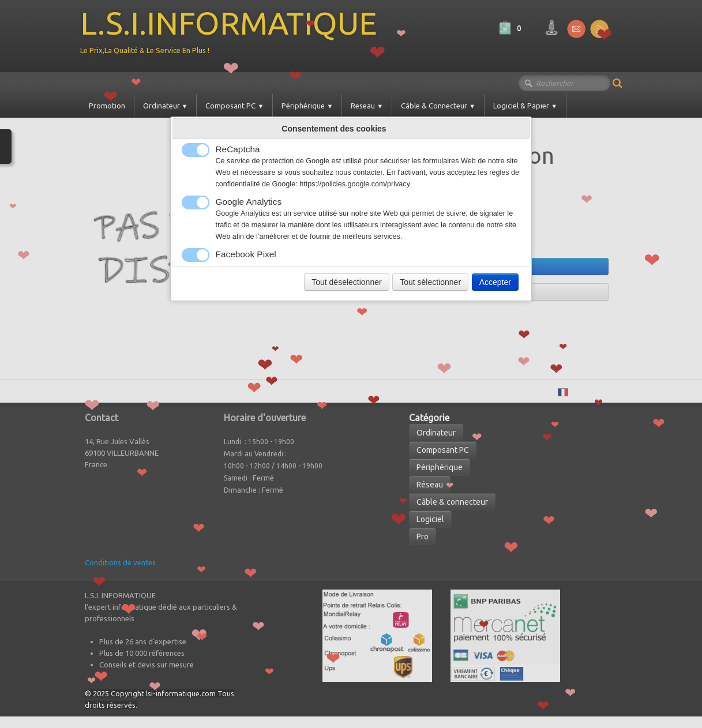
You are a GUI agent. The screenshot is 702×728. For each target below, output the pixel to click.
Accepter (495, 282)
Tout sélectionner (430, 282)
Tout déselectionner (346, 282)
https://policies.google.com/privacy (355, 184)
